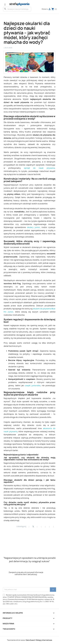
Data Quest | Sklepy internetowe (39, 640)
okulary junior (33, 227)
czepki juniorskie (33, 385)
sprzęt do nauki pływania (39, 168)
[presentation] (19, 582)
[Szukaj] (17, 9)
